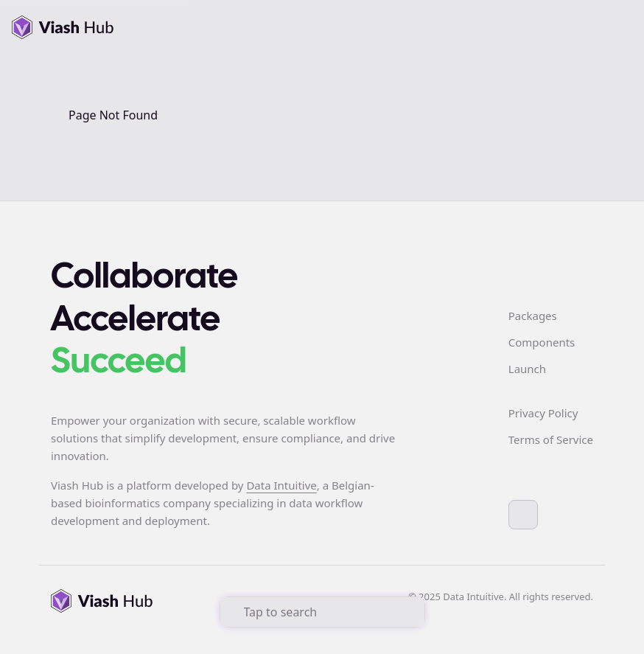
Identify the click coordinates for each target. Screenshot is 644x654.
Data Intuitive (281, 485)
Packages (533, 316)
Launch (527, 369)
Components (542, 342)
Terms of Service (551, 439)
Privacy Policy (543, 413)
